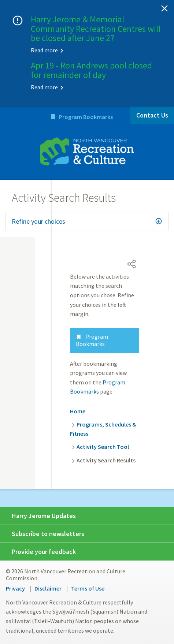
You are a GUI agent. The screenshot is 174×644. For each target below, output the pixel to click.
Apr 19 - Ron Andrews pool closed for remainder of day (91, 70)
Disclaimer (48, 588)
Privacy (15, 588)
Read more (44, 50)
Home (78, 411)
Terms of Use (88, 588)
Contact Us (152, 115)
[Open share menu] (132, 264)
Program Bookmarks (86, 117)
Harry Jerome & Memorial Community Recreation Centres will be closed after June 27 (96, 29)
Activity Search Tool (103, 447)
